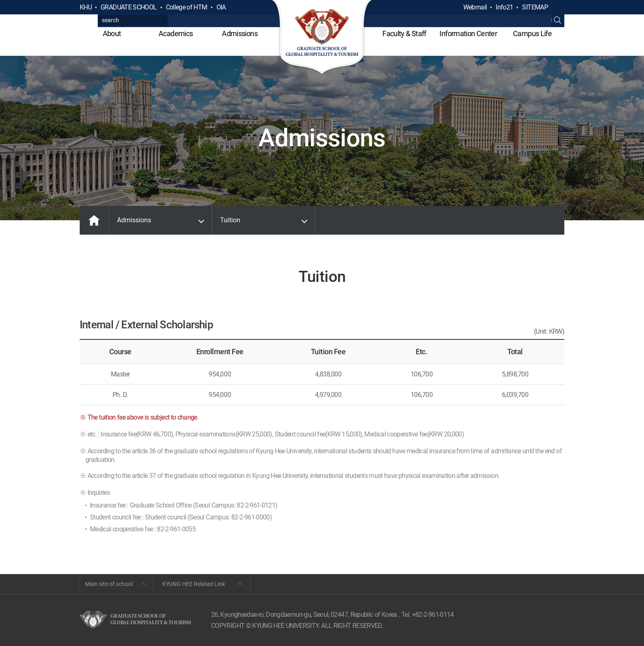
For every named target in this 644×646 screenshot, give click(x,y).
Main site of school (109, 584)
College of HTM (187, 7)
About (112, 33)
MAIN (94, 220)
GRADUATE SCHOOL (129, 7)
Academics (176, 33)
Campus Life (532, 33)
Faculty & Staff (404, 33)
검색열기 (558, 7)
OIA (221, 7)
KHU (86, 7)
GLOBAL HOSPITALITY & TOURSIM (322, 38)
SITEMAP (535, 7)
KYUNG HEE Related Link (194, 584)
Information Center (468, 33)
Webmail (475, 7)
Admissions (240, 33)
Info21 (504, 7)
